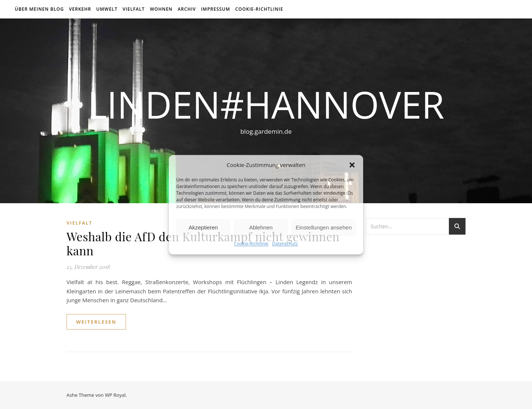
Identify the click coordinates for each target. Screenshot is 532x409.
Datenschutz (285, 244)
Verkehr (80, 9)
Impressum (216, 9)
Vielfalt (134, 9)
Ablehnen (261, 227)
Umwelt (107, 9)
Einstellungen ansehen (324, 227)
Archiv (187, 9)
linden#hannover (266, 104)
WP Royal (115, 395)
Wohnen (161, 9)
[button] (352, 165)
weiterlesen (96, 322)
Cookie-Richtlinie (251, 244)
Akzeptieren (203, 227)
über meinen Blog (39, 9)
